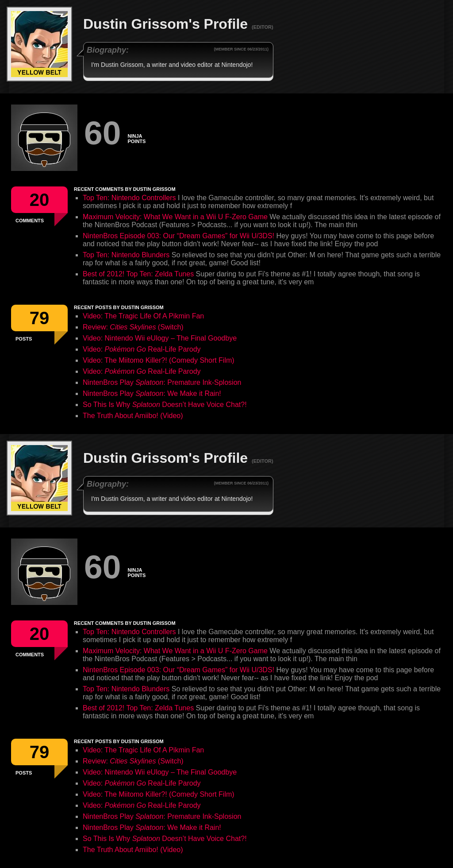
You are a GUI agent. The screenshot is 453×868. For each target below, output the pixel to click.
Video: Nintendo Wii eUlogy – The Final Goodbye (160, 338)
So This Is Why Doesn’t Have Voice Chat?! (165, 405)
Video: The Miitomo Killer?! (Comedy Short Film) (159, 360)
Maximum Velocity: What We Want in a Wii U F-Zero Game (175, 217)
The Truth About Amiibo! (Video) (133, 416)
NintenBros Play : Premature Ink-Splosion (162, 382)
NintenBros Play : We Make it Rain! (152, 393)
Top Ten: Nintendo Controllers (129, 198)
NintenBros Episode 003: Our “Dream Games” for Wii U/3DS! (179, 236)
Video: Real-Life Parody (142, 349)
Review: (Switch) (133, 327)
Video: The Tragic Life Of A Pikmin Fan (143, 316)
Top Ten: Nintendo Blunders (126, 255)
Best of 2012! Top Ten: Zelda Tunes (138, 274)
